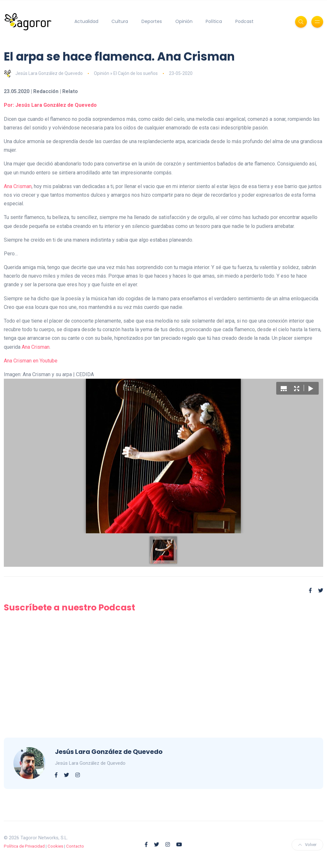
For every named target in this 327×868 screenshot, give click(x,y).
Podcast (244, 21)
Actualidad (86, 21)
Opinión (184, 21)
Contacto (75, 846)
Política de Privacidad (24, 846)
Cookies (55, 846)
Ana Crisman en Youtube (31, 361)
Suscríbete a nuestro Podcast (69, 607)
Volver (307, 845)
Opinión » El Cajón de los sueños (126, 73)
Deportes (152, 21)
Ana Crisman (18, 186)
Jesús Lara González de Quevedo (43, 73)
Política (214, 21)
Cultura (120, 21)
